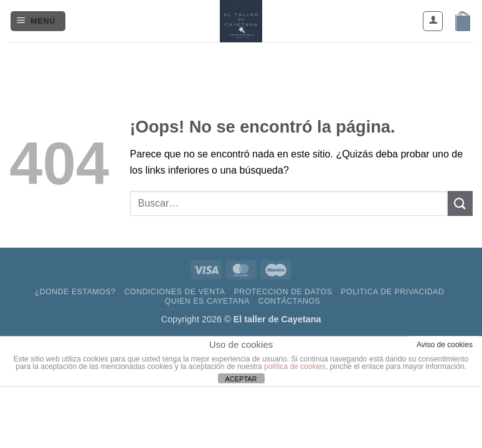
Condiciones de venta (174, 292)
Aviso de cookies (445, 345)
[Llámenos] (275, 61)
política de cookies (295, 366)
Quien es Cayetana (207, 301)
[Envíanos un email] (253, 61)
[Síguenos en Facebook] (207, 61)
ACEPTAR (241, 379)
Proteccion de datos (283, 292)
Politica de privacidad (392, 292)
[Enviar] (460, 203)
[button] (38, 21)
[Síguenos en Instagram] (229, 61)
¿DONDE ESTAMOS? (75, 292)
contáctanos (290, 301)
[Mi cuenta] (433, 21)
